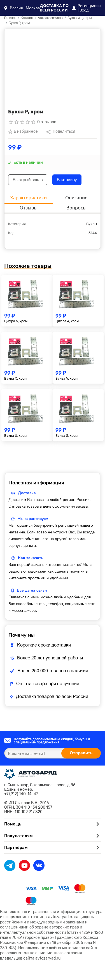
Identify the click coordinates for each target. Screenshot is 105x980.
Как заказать (31, 558)
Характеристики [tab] (28, 198)
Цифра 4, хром (67, 321)
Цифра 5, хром (16, 321)
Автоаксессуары (50, 18)
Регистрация (89, 6)
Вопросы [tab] (76, 208)
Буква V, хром (66, 379)
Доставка (27, 493)
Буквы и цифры (80, 18)
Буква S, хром (66, 436)
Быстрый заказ (28, 180)
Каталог (27, 18)
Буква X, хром (15, 379)
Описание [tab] (76, 198)
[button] (22, 8)
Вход (84, 10)
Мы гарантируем (33, 519)
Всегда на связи (32, 590)
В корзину (67, 180)
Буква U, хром (15, 436)
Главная (10, 18)
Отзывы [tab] (29, 208)
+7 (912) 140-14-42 (21, 794)
